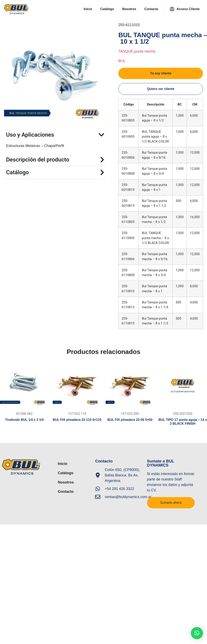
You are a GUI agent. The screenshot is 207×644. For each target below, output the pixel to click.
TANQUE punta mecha (137, 51)
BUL (122, 61)
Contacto (151, 9)
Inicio (88, 9)
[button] (197, 633)
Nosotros (129, 9)
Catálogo (107, 9)
